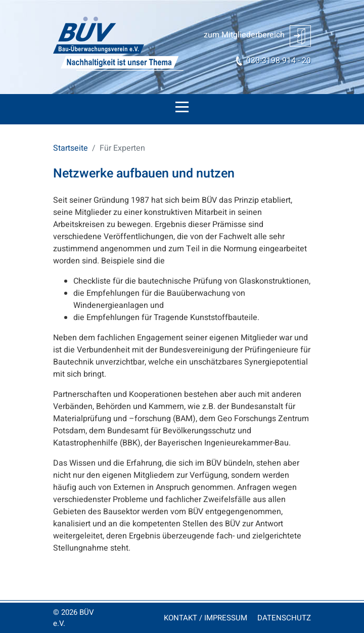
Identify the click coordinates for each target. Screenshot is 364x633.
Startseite (71, 148)
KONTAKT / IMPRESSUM (206, 618)
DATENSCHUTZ (284, 618)
